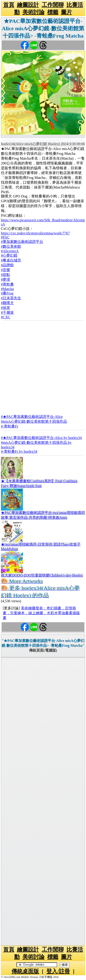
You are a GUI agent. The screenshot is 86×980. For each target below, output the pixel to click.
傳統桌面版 (25, 971)
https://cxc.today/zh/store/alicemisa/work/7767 (35, 233)
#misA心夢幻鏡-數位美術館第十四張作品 (34, 421)
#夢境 (6, 279)
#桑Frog (7, 293)
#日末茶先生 (11, 298)
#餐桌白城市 (11, 260)
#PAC (5, 237)
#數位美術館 (11, 246)
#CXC (6, 317)
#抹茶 (6, 308)
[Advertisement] (43, 366)
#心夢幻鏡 (9, 255)
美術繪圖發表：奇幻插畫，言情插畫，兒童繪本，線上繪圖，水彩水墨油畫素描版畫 (41, 613)
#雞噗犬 (7, 303)
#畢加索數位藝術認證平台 (22, 242)
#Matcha (7, 289)
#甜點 (6, 275)
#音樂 (6, 270)
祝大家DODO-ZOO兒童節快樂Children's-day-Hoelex (42, 575)
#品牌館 (7, 265)
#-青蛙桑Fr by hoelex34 (19, 451)
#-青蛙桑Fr (10, 426)
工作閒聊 (53, 5)
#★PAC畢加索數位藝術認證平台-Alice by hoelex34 (41, 438)
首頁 (9, 5)
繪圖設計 (28, 5)
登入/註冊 (58, 971)
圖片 (67, 12)
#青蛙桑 (7, 284)
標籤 (53, 12)
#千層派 (7, 312)
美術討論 (33, 12)
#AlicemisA (10, 251)
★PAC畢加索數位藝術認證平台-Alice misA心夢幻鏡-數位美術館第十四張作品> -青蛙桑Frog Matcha (43, 28)
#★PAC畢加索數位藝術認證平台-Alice (32, 417)
